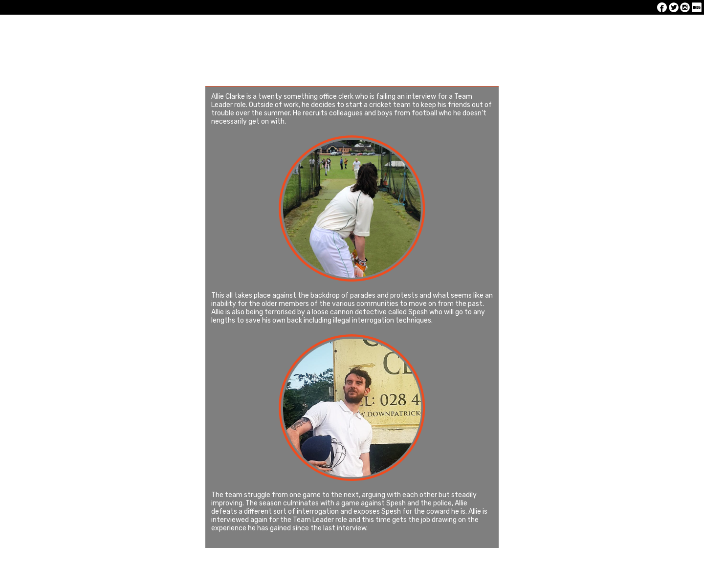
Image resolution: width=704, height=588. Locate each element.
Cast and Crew (433, 29)
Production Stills (516, 29)
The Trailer (266, 29)
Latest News (183, 29)
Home (99, 29)
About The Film (349, 29)
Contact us (599, 29)
